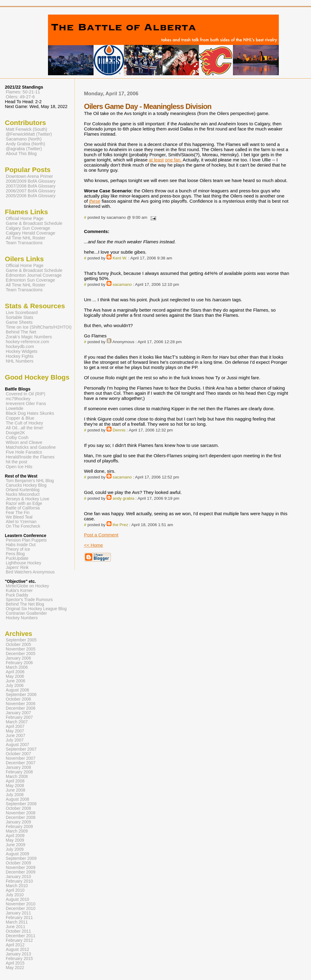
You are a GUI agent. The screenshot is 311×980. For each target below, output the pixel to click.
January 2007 (18, 713)
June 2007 (15, 736)
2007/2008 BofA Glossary (31, 186)
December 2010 (21, 909)
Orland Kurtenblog (23, 490)
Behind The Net (21, 332)
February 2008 (19, 772)
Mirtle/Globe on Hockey (27, 586)
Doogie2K (15, 433)
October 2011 (18, 931)
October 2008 (18, 808)
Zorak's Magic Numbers (29, 337)
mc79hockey (18, 399)
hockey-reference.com (27, 342)
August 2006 (17, 690)
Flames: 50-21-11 (23, 92)
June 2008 (15, 790)
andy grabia (123, 498)
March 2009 (17, 831)
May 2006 (15, 676)
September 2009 (21, 858)
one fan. (173, 160)
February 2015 (19, 959)
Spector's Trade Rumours (29, 600)
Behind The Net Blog (25, 604)
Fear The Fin (18, 513)
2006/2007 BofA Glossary (31, 191)
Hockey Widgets (22, 351)
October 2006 (18, 699)
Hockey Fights (20, 356)
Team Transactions (24, 243)
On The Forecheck (23, 526)
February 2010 (19, 881)
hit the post (17, 462)
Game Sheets (19, 322)
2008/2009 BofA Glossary (31, 181)
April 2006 (15, 672)
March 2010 (17, 886)
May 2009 (15, 840)
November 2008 (21, 813)
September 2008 (21, 804)
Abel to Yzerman (21, 522)
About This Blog (21, 154)
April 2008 (15, 781)
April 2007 (15, 727)
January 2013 (18, 954)
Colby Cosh (17, 438)
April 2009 (15, 836)
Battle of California (23, 508)
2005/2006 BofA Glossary (31, 196)
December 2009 (21, 872)
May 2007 (15, 731)
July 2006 (15, 686)
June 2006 (15, 681)
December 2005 (21, 654)
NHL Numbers (20, 361)
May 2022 (15, 968)
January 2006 (18, 658)
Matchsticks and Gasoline (31, 447)
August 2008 (17, 799)
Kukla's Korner (19, 591)
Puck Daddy (17, 595)
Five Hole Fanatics (24, 452)
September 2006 (21, 695)
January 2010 (18, 877)
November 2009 (21, 868)
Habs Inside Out (21, 545)
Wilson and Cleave (24, 442)
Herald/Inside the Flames (30, 457)
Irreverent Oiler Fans (26, 404)
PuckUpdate (17, 558)
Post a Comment (101, 535)
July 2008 (15, 795)
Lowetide (15, 408)
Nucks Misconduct (23, 494)
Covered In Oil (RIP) (26, 394)
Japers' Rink (17, 568)
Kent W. (120, 258)
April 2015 (15, 963)
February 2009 (19, 827)
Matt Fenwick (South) (26, 129)
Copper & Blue (20, 418)
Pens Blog (15, 554)
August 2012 (17, 950)
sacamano (122, 284)
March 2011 (17, 922)
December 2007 (21, 763)
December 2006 (21, 708)
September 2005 (21, 640)
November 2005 (21, 649)
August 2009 (17, 854)
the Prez (120, 525)
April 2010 (15, 890)
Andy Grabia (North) (25, 144)
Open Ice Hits (19, 467)
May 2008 (15, 786)
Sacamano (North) (24, 139)
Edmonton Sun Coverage (30, 280)
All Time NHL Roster (26, 238)
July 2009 (15, 849)
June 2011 (15, 927)
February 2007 (19, 717)
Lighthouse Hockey (24, 563)
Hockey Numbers (22, 618)
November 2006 (21, 704)
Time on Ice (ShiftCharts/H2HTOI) (39, 327)
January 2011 (18, 913)
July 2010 (15, 895)
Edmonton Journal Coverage (34, 275)
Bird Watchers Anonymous (30, 572)
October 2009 (18, 863)
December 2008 (21, 818)
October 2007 (18, 754)
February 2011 (19, 918)
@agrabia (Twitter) (24, 149)
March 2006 (17, 667)
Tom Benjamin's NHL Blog (30, 481)
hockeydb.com (20, 346)
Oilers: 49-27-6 (20, 97)
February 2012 (19, 940)
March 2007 (17, 722)
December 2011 (21, 936)
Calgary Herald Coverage (31, 233)
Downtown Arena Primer (29, 176)
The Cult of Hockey (24, 423)
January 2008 (18, 767)
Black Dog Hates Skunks (30, 413)
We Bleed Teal (19, 517)
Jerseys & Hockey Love (27, 499)
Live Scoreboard (22, 313)
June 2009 (15, 845)
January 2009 (18, 822)
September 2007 (21, 749)
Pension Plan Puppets (26, 540)
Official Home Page (25, 218)
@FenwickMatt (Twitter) (29, 134)
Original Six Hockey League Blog (36, 609)
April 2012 (15, 945)
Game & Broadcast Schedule (34, 223)
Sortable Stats (20, 317)
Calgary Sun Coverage (28, 228)
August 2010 (17, 899)
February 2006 (19, 663)
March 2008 (17, 777)
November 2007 (21, 758)
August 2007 (17, 745)
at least (156, 160)
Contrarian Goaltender (26, 613)
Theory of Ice (18, 549)
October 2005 (18, 645)
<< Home (94, 545)
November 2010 (21, 904)
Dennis (119, 430)
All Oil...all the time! (25, 428)
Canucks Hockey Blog (26, 485)
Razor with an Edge (24, 504)
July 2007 (15, 740)
